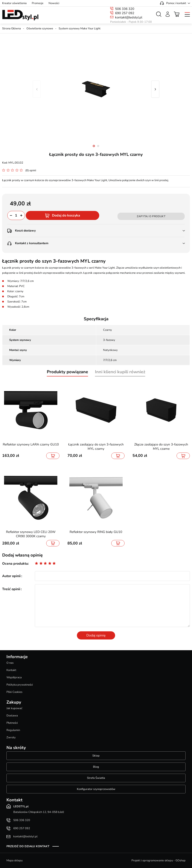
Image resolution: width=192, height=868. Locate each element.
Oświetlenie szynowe (40, 29)
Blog (96, 767)
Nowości (54, 3)
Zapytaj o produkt (151, 216)
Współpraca (14, 677)
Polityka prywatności (20, 685)
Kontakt (11, 670)
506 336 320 (125, 9)
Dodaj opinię (96, 635)
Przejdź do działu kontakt (28, 846)
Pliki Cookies (14, 692)
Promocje (38, 3)
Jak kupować (14, 708)
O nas (10, 663)
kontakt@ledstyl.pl (129, 17)
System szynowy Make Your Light (80, 29)
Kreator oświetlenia (14, 3)
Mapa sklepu (14, 860)
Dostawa (12, 716)
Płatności (12, 723)
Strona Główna (11, 29)
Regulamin (13, 730)
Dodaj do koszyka (66, 215)
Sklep (96, 756)
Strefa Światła (96, 778)
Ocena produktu (15, 564)
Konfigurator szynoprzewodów (96, 789)
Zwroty (11, 737)
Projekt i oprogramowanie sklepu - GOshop (158, 860)
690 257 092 (125, 13)
